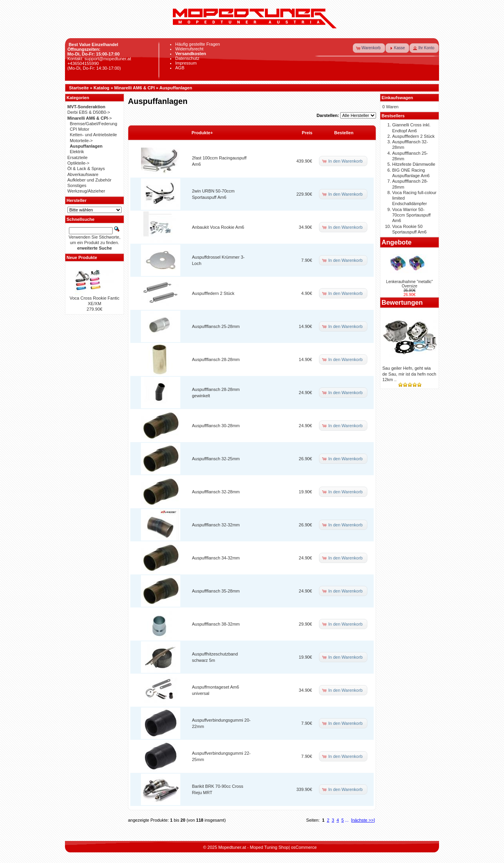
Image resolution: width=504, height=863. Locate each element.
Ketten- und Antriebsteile (93, 135)
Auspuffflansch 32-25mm (216, 459)
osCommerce (304, 847)
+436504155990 (83, 63)
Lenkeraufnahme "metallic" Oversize (410, 284)
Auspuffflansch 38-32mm (216, 624)
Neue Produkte (82, 257)
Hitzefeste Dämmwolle (414, 164)
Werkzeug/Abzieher (86, 191)
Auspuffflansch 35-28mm (216, 591)
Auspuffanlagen (176, 88)
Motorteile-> (81, 141)
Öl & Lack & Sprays (86, 169)
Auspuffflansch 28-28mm (216, 359)
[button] (369, 48)
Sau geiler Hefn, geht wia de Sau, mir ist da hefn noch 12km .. (409, 374)
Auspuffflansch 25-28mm (216, 326)
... (347, 820)
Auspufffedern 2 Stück (213, 293)
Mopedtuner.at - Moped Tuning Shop (253, 847)
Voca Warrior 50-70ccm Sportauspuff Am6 (411, 215)
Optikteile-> (78, 163)
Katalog (102, 88)
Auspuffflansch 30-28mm (216, 426)
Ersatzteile (77, 157)
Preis (307, 133)
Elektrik (77, 152)
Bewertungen (402, 302)
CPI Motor (80, 129)
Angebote (397, 242)
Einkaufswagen (397, 98)
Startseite (79, 88)
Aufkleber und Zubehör (89, 180)
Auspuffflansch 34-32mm (216, 558)
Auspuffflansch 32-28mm (216, 492)
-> (90, 118)
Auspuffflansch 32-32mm (216, 525)
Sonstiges (77, 185)
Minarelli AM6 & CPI (134, 88)
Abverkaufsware (83, 174)
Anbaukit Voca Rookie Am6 (218, 227)
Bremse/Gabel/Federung (93, 124)
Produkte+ (202, 133)
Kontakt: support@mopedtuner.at (99, 59)
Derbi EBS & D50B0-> (89, 112)
